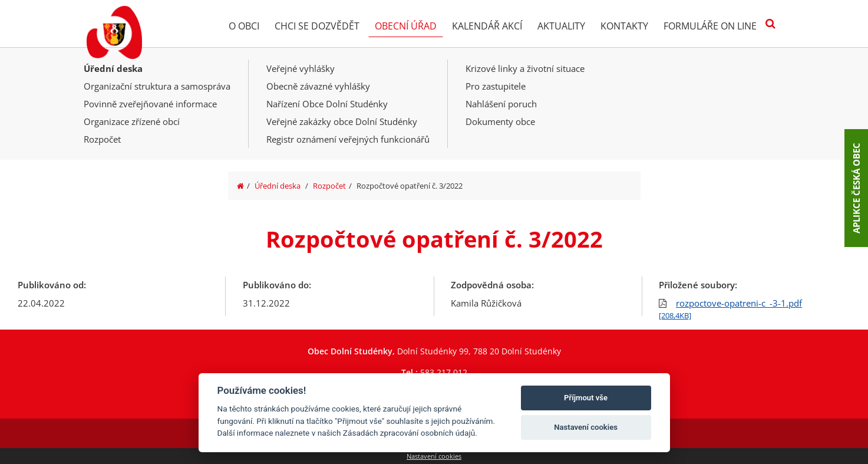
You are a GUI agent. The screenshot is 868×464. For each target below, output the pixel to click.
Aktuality (561, 26)
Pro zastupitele (496, 86)
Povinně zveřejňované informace (150, 104)
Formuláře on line (710, 26)
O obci (244, 26)
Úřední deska (113, 68)
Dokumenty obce (500, 121)
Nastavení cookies (434, 456)
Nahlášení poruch (501, 104)
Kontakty (624, 26)
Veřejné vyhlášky (301, 68)
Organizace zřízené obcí (132, 121)
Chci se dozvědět (317, 26)
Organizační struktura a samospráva (157, 86)
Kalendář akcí (487, 26)
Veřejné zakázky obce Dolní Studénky (342, 121)
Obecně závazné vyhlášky (318, 86)
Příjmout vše (586, 398)
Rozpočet (102, 139)
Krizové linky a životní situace (525, 68)
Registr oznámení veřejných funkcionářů (348, 139)
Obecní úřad (406, 26)
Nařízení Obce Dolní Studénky (327, 104)
